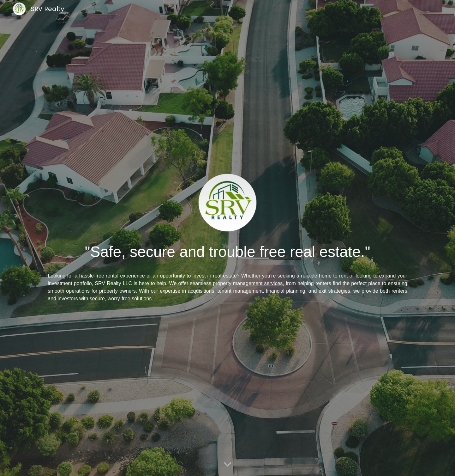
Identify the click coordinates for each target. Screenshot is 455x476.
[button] (228, 465)
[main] (227, 252)
